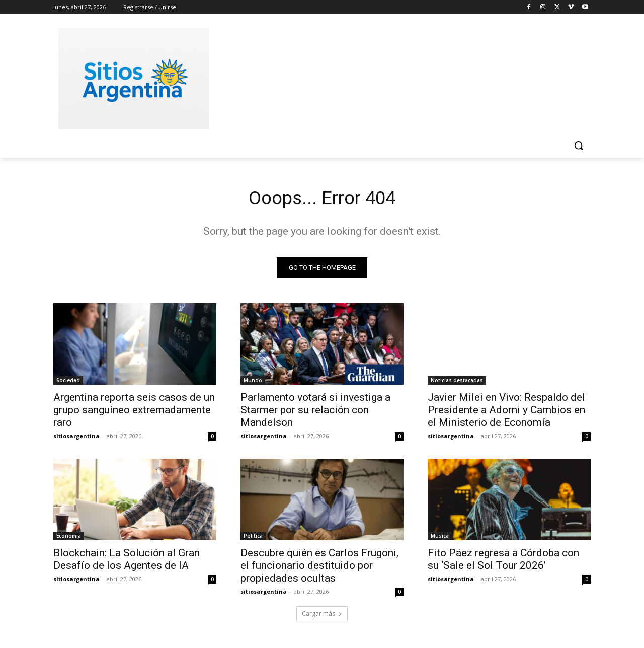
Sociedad (68, 383)
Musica (440, 538)
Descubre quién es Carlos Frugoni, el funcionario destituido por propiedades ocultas (319, 568)
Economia (69, 538)
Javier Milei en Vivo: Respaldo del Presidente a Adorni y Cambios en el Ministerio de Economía (506, 412)
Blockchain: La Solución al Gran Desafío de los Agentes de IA (127, 562)
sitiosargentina (76, 438)
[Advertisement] (397, 77)
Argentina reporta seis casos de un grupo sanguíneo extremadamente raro (134, 412)
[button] (579, 146)
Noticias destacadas (457, 383)
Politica (253, 538)
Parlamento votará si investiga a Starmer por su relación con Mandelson (315, 412)
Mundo (253, 383)
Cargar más (322, 616)
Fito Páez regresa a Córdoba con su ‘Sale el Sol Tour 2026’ (503, 562)
